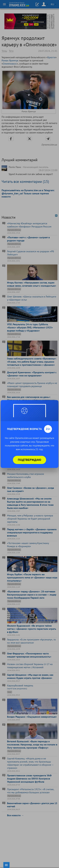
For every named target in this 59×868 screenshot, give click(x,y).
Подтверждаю (30, 460)
